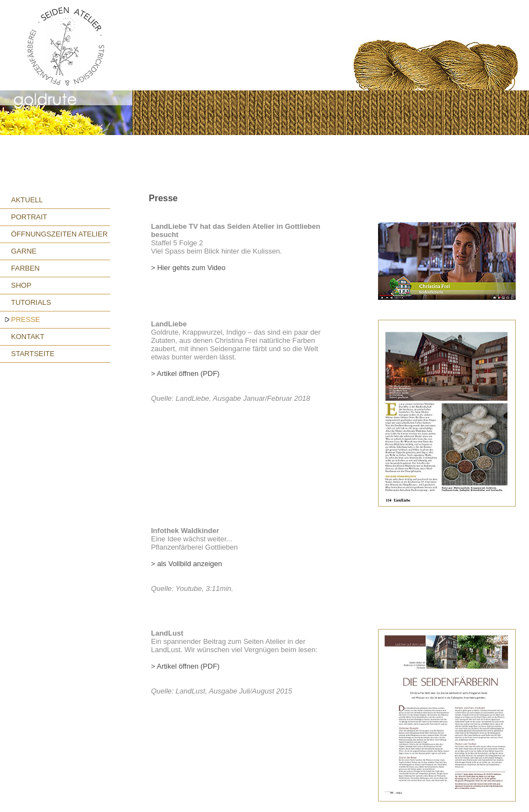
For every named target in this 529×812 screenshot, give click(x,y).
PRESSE (26, 319)
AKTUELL (27, 200)
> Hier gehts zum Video (188, 268)
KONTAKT (28, 337)
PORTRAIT (29, 217)
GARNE (24, 251)
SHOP (21, 285)
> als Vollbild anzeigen (187, 564)
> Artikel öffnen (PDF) (185, 373)
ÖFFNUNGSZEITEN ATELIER (59, 234)
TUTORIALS (31, 302)
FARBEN (25, 268)
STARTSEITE (33, 354)
